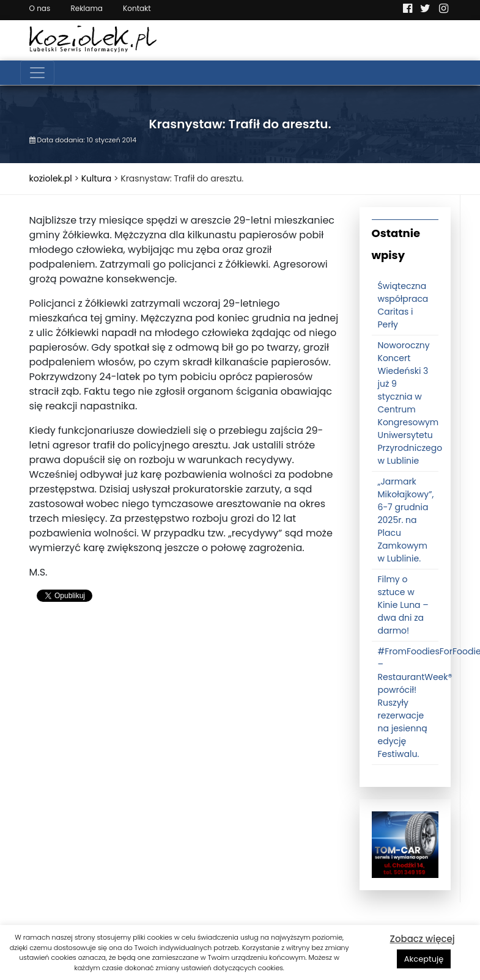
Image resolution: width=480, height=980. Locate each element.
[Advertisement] (185, 711)
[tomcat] (405, 844)
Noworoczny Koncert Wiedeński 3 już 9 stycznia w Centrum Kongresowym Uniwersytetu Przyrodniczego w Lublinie (410, 403)
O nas (40, 8)
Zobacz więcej (423, 939)
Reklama (86, 8)
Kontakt (137, 8)
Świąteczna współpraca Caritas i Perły (403, 305)
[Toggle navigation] (37, 73)
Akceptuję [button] (424, 959)
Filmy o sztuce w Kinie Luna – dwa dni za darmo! (403, 605)
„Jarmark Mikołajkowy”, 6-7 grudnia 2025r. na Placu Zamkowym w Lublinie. (406, 520)
